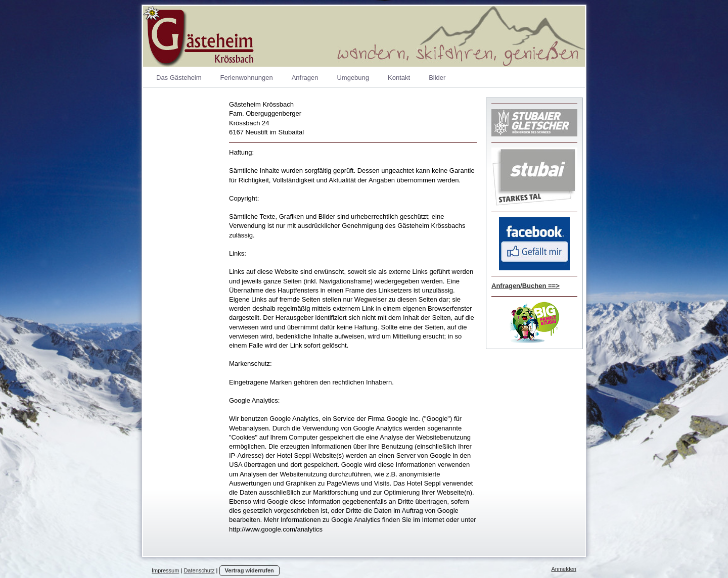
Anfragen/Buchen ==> (526, 286)
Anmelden (564, 569)
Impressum (165, 570)
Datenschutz (199, 570)
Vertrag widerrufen (249, 570)
